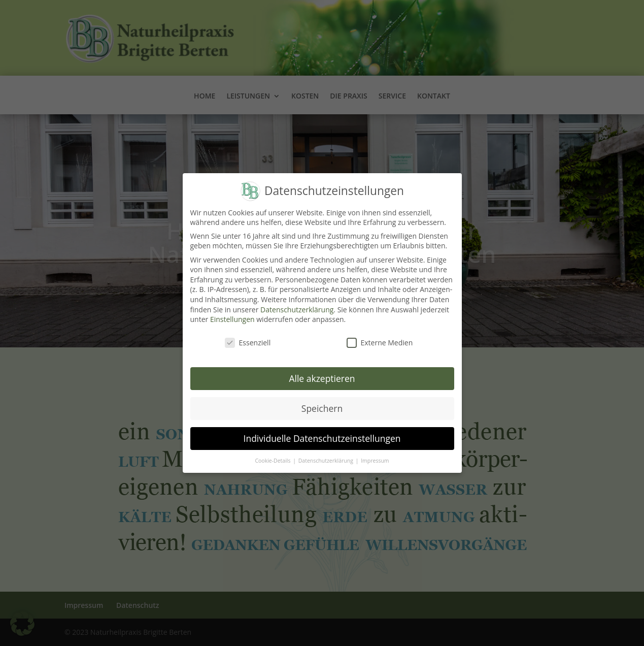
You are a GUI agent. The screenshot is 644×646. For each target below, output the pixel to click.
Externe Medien (380, 336)
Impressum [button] (375, 455)
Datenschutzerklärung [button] (327, 455)
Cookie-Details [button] (273, 455)
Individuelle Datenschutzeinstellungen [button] (322, 432)
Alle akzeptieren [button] (322, 372)
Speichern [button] (322, 402)
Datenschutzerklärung (297, 303)
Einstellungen (232, 313)
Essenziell (248, 336)
